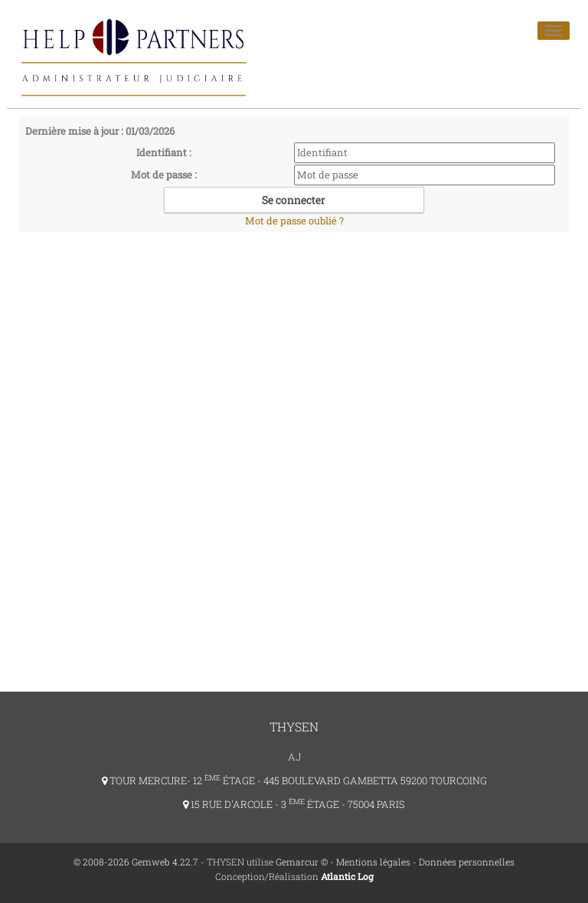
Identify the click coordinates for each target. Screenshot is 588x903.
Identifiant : (164, 152)
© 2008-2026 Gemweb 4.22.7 (136, 862)
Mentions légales (373, 862)
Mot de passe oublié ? (294, 221)
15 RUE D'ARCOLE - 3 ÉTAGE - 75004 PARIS (294, 804)
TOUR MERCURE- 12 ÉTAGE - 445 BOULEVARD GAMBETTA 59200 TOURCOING (294, 780)
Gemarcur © (302, 862)
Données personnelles (467, 862)
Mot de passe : (164, 175)
